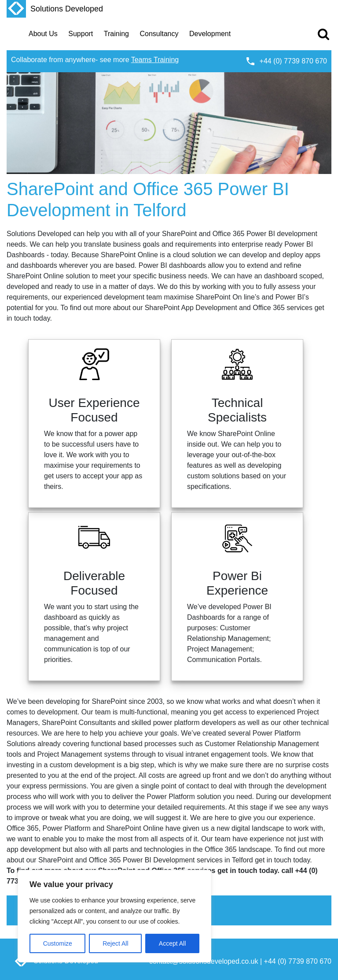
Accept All (172, 943)
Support (81, 34)
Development (210, 34)
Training (116, 34)
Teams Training (155, 60)
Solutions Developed (55, 9)
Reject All (115, 943)
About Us (43, 34)
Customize (58, 943)
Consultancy (159, 34)
